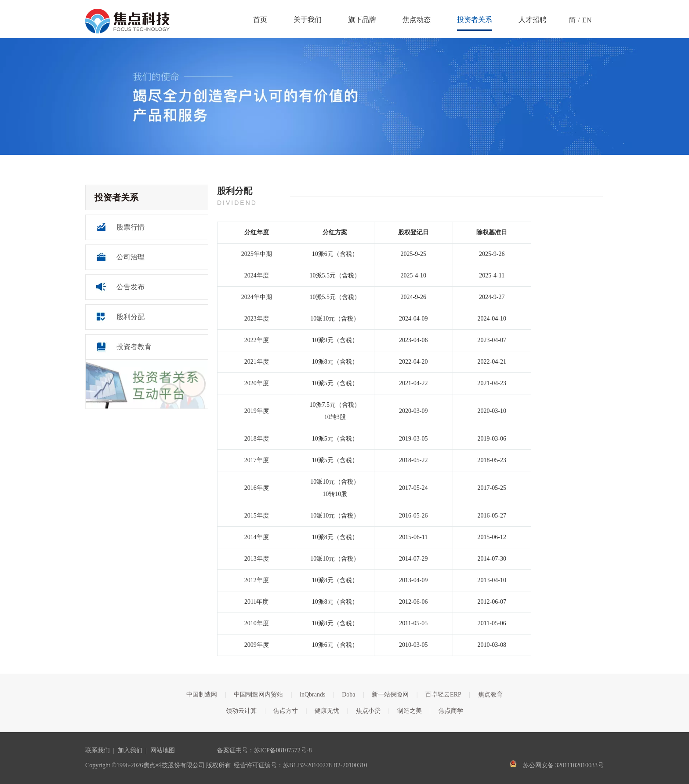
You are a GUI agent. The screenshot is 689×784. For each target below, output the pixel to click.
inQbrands (312, 695)
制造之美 (410, 711)
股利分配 (131, 317)
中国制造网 (202, 695)
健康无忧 (327, 711)
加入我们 (130, 750)
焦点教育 (490, 695)
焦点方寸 (286, 711)
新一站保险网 (390, 695)
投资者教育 (134, 347)
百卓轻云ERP (443, 695)
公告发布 (131, 287)
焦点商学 (451, 711)
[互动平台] (147, 384)
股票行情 (131, 227)
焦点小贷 (368, 711)
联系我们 (98, 750)
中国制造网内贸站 (258, 695)
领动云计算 (241, 711)
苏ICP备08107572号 (280, 750)
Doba (348, 695)
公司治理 (131, 257)
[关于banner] (344, 97)
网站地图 (163, 750)
